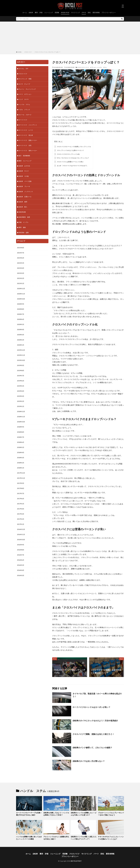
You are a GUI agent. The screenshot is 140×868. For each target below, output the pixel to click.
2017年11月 (21, 478)
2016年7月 (21, 555)
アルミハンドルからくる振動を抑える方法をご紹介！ (56, 838)
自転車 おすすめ (24, 166)
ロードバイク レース (26, 130)
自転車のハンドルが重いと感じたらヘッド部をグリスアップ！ (84, 838)
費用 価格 (22, 227)
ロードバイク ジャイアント (28, 125)
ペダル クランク (24, 110)
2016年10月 (21, 540)
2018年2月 (21, 463)
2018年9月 (21, 427)
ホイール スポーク (25, 115)
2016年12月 (21, 529)
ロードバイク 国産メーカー (28, 140)
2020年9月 (21, 304)
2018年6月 (21, 442)
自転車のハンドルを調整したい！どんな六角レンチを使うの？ (84, 814)
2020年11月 (21, 294)
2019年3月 (21, 396)
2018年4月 (21, 452)
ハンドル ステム (102, 67)
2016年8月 (21, 550)
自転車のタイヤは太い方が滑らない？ (89, 761)
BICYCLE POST (76, 861)
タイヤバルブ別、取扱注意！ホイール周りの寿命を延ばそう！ (97, 695)
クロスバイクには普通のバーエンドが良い (69, 162)
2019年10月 (21, 360)
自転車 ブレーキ (24, 186)
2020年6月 (21, 319)
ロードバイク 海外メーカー (28, 151)
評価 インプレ (24, 222)
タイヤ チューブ (24, 84)
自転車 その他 (24, 176)
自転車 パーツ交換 (25, 181)
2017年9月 (21, 483)
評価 (41, 12)
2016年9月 (21, 545)
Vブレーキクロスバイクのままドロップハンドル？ (72, 158)
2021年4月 (21, 268)
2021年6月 (21, 258)
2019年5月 (21, 386)
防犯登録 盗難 (24, 232)
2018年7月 (21, 437)
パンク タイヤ (24, 99)
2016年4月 (21, 570)
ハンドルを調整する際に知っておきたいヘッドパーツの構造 (29, 838)
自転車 (31, 12)
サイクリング (75, 12)
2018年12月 (21, 411)
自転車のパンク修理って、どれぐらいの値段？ (92, 748)
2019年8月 (21, 370)
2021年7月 (21, 253)
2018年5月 (21, 447)
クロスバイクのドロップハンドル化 (67, 154)
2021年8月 (21, 248)
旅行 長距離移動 (24, 156)
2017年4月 (21, 509)
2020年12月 (21, 289)
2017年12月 (21, 473)
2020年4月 (21, 329)
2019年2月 (21, 401)
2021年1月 (21, 283)
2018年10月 (21, 422)
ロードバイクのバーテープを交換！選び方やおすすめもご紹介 (29, 814)
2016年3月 (21, 575)
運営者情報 (96, 12)
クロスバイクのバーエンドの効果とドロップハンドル (73, 147)
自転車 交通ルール (25, 197)
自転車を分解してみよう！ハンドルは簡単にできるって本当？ (56, 814)
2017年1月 (21, 524)
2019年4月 (21, 391)
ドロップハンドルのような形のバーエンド (69, 150)
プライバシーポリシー (109, 12)
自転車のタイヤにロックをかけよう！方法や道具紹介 (95, 721)
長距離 (57, 12)
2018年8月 (21, 432)
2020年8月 (21, 309)
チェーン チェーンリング (27, 89)
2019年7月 (21, 376)
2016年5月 (21, 565)
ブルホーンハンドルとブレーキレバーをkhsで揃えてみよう (111, 814)
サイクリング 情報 (25, 79)
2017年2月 (21, 519)
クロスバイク (65, 12)
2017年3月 (21, 514)
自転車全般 (22, 212)
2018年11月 (21, 417)
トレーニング (49, 12)
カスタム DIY (23, 69)
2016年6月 (21, 560)
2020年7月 (21, 314)
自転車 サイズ (24, 171)
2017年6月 (21, 499)
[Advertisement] (70, 37)
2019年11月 (21, 355)
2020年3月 (21, 335)
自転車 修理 (23, 202)
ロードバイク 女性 (25, 145)
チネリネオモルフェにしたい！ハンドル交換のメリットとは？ (111, 838)
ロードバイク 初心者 (26, 135)
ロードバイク (23, 120)
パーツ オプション (91, 67)
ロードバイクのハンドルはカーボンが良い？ (91, 707)
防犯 (89, 12)
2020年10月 (21, 299)
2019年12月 (21, 350)
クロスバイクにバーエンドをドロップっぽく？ (47, 52)
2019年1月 (21, 406)
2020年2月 (21, 340)
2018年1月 (21, 468)
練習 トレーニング (25, 161)
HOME (20, 52)
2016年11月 (21, 534)
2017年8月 (21, 488)
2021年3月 (21, 273)
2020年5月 (21, 324)
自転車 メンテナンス (26, 191)
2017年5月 (21, 504)
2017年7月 (21, 493)
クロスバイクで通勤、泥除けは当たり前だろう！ (93, 734)
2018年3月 (21, 458)
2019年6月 (21, 381)
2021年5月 (21, 263)
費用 (36, 12)
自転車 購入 (23, 207)
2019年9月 (21, 365)
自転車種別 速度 (24, 217)
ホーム (25, 12)
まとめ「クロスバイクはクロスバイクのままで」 (71, 166)
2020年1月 (21, 345)
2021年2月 (21, 278)
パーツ (84, 12)
